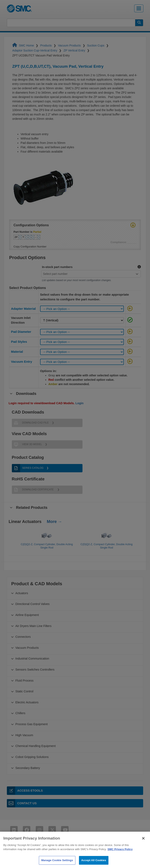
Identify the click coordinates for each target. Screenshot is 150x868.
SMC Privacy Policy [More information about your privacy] (120, 854)
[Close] (143, 843)
